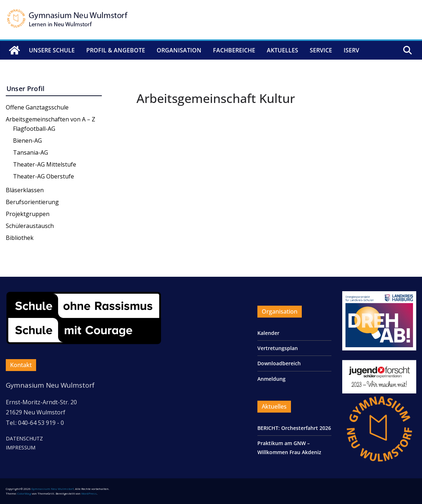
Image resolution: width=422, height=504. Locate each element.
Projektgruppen (28, 214)
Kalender (268, 333)
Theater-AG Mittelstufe (45, 164)
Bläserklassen (25, 190)
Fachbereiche (234, 50)
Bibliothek (20, 238)
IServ (351, 50)
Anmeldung (271, 379)
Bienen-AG (27, 141)
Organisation (179, 50)
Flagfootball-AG (34, 129)
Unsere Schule (52, 50)
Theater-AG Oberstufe (43, 176)
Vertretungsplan (278, 348)
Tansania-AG (31, 152)
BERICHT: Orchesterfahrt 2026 (294, 428)
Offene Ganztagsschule (37, 107)
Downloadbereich (279, 363)
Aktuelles (282, 50)
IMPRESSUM (21, 447)
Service (321, 50)
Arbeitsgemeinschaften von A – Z (51, 119)
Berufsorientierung (32, 202)
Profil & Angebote (116, 50)
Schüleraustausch (30, 226)
